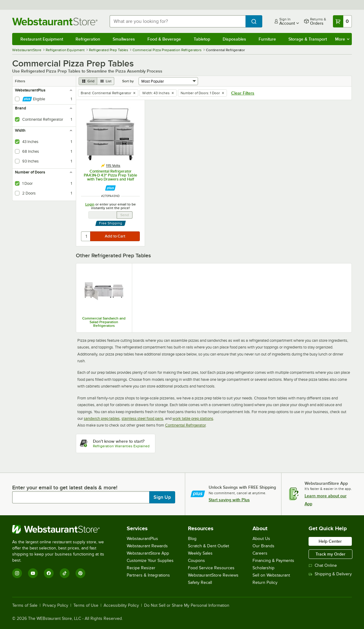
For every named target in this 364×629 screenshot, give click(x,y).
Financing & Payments (273, 561)
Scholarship (263, 568)
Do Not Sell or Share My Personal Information (187, 606)
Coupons (196, 561)
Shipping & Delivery (330, 574)
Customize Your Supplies (150, 561)
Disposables (234, 39)
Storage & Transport (308, 39)
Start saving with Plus (229, 500)
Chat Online (323, 565)
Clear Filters (243, 93)
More (342, 39)
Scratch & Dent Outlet (209, 546)
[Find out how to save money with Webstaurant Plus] (110, 188)
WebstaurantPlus (142, 539)
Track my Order (330, 554)
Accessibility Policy (121, 606)
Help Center (330, 541)
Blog (192, 539)
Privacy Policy (55, 606)
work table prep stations (193, 418)
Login (90, 204)
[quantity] (86, 236)
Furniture (267, 39)
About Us (261, 539)
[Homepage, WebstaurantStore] (56, 21)
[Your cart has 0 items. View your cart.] (342, 21)
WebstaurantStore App (148, 553)
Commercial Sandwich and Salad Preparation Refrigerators (104, 322)
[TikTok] (65, 573)
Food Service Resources (211, 568)
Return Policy (265, 583)
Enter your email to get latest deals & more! (65, 488)
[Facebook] (49, 573)
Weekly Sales (200, 553)
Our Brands (263, 546)
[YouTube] (33, 573)
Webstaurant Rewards (147, 546)
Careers (260, 553)
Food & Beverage (164, 39)
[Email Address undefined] (102, 215)
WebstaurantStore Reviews (213, 575)
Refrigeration (88, 39)
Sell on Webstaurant (271, 575)
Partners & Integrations (148, 575)
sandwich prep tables (102, 418)
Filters (20, 81)
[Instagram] (17, 573)
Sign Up (162, 497)
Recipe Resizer (141, 568)
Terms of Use (86, 606)
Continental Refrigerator (185, 425)
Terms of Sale (25, 606)
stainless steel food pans (142, 418)
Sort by (128, 81)
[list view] (106, 81)
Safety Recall (200, 583)
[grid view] (88, 81)
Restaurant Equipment (42, 39)
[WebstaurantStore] (62, 529)
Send (125, 215)
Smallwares (124, 39)
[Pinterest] (80, 573)
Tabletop (202, 39)
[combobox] (178, 21)
